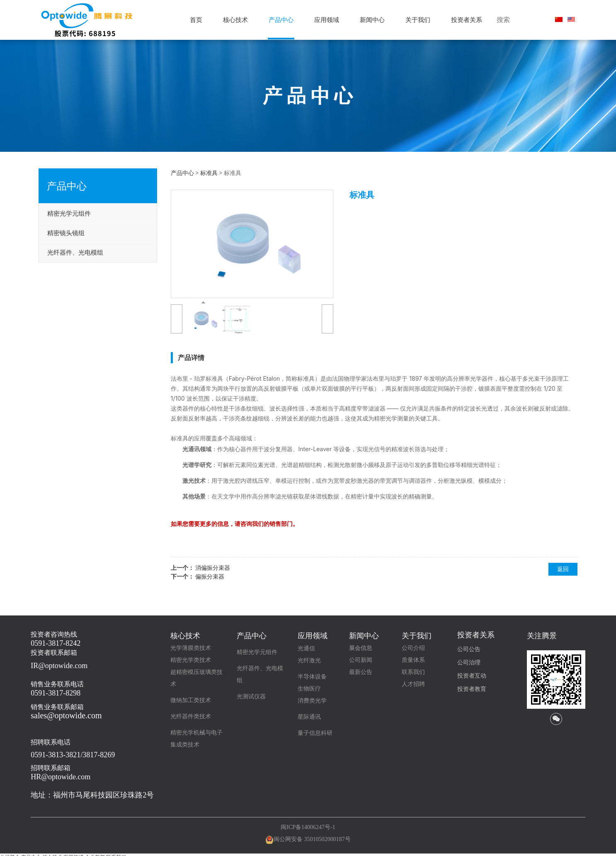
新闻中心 (372, 20)
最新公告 (361, 672)
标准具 (209, 173)
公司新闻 (361, 660)
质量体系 (413, 660)
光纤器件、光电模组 (75, 252)
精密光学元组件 (69, 213)
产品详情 (191, 357)
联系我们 (413, 672)
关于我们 (418, 20)
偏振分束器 (210, 576)
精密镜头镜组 (66, 233)
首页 (196, 20)
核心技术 (235, 20)
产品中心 (281, 20)
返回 (563, 569)
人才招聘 (413, 684)
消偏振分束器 (213, 568)
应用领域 (327, 20)
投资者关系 (467, 20)
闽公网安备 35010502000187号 (312, 839)
